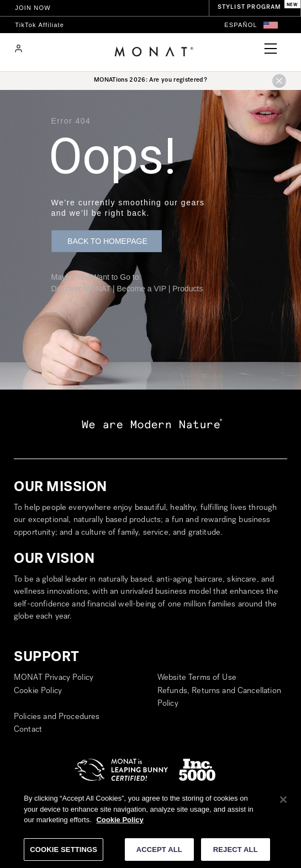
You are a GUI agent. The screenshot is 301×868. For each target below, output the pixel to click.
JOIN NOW (33, 8)
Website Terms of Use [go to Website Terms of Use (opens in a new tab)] (197, 678)
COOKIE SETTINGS (64, 853)
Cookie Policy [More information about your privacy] (120, 824)
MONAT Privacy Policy (54, 678)
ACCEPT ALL (159, 853)
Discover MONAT (81, 289)
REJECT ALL (236, 853)
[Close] (283, 803)
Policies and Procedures (57, 717)
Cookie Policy (38, 691)
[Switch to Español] (241, 25)
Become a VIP (142, 289)
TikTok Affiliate (39, 25)
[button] (271, 25)
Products (188, 289)
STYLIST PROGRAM (250, 7)
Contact (28, 730)
